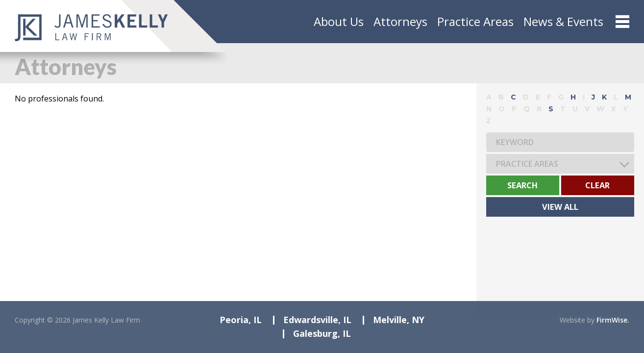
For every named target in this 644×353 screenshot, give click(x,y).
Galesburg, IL (322, 333)
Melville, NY (399, 320)
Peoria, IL (241, 320)
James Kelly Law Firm (106, 320)
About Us (339, 22)
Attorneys (400, 22)
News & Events (563, 22)
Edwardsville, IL (317, 320)
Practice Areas (475, 22)
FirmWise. (613, 320)
